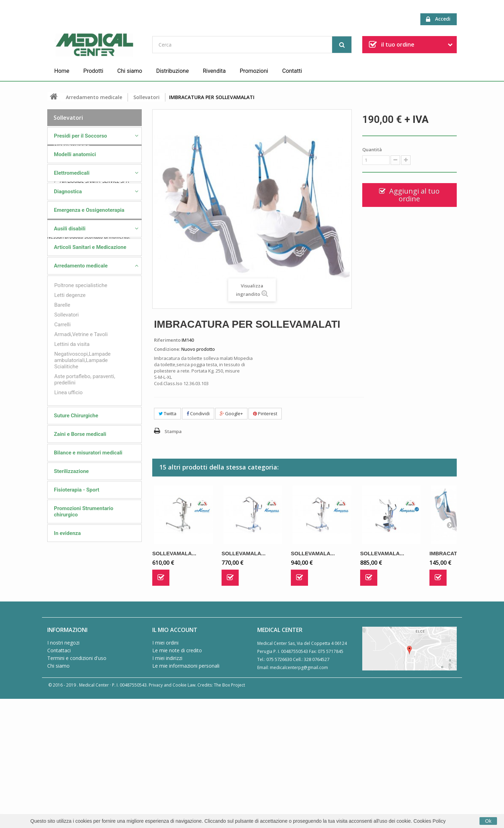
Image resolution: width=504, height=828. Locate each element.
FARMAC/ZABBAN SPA (82, 604)
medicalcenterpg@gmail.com (299, 796)
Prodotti (93, 71)
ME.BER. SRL (72, 582)
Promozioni (254, 71)
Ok (488, 821)
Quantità (372, 149)
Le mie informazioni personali (186, 794)
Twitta (167, 413)
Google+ (231, 413)
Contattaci (59, 778)
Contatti (292, 71)
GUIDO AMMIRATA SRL (83, 615)
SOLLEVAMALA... (174, 553)
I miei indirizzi (167, 786)
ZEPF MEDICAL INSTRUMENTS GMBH (97, 658)
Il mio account (175, 758)
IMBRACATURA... (451, 553)
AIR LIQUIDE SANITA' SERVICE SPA (94, 593)
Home (62, 71)
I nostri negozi (63, 771)
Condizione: (167, 349)
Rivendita (214, 71)
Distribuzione (172, 71)
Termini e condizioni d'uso (77, 786)
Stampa (173, 431)
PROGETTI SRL (74, 636)
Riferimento (167, 340)
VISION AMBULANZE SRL (84, 647)
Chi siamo (130, 71)
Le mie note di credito (177, 778)
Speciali (64, 683)
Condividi (198, 413)
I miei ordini (165, 771)
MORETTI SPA (73, 626)
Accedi (438, 19)
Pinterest (265, 413)
